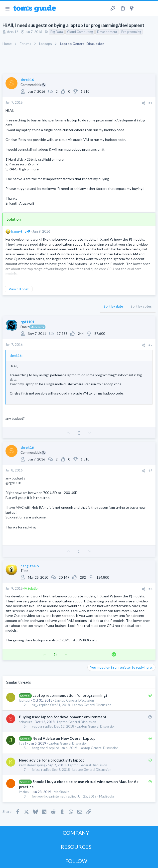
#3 (151, 471)
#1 (151, 103)
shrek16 (12, 32)
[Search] (151, 8)
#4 (151, 589)
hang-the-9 (21, 231)
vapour (37, 726)
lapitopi (25, 700)
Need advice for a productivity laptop (52, 760)
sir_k (35, 705)
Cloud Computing (80, 32)
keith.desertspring (32, 765)
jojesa (36, 770)
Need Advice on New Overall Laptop (64, 738)
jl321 (23, 743)
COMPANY (76, 833)
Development (107, 32)
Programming (131, 32)
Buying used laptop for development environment (63, 717)
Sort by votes (141, 306)
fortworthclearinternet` (49, 796)
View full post (19, 289)
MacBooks (61, 792)
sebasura (26, 722)
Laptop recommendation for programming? (70, 695)
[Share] (143, 103)
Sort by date (113, 306)
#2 (151, 345)
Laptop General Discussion (74, 700)
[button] (7, 8)
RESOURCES (76, 847)
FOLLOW (76, 861)
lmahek (24, 792)
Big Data (57, 32)
